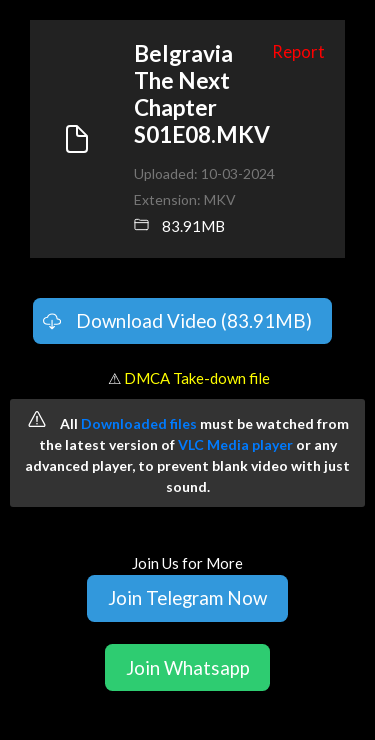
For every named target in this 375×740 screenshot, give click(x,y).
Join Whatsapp (188, 667)
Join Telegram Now (187, 597)
